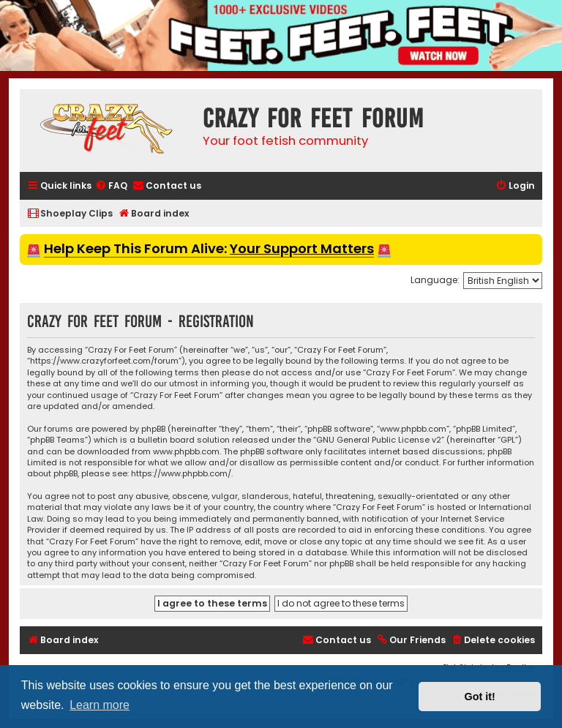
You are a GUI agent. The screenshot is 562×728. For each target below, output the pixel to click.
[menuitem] (111, 186)
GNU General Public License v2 (379, 440)
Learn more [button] (100, 705)
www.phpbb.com (186, 452)
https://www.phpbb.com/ (181, 474)
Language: (435, 280)
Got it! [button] (480, 697)
